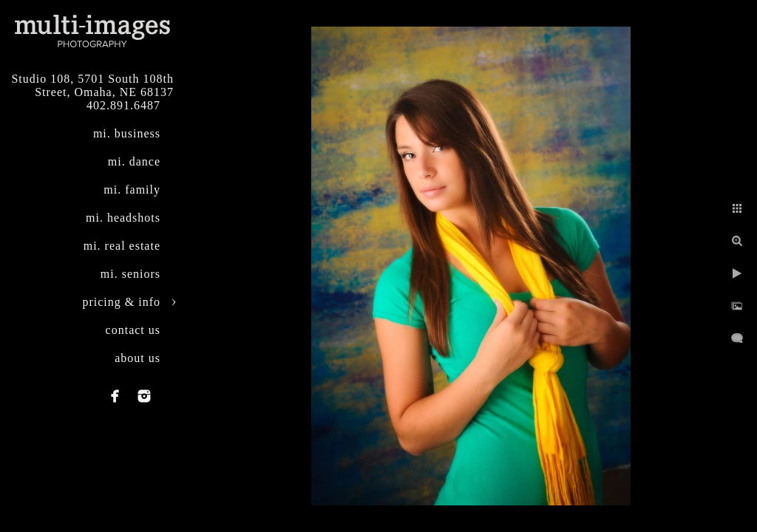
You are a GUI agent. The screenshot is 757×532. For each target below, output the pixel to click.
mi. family (132, 190)
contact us (133, 330)
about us (138, 358)
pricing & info (121, 302)
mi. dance (134, 161)
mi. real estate (122, 246)
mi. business (127, 133)
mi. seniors (130, 274)
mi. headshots (123, 218)
